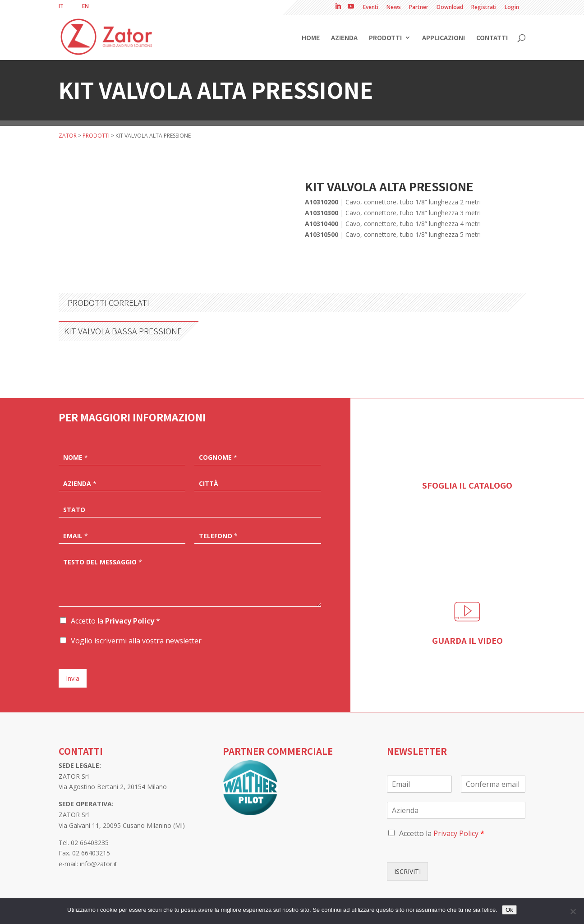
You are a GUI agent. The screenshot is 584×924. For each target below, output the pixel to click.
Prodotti (385, 38)
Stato (74, 510)
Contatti (492, 38)
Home (311, 38)
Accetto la (115, 621)
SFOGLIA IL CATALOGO (467, 485)
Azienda (344, 38)
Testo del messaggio (103, 562)
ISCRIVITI (407, 871)
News (394, 8)
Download (450, 8)
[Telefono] (258, 535)
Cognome (218, 457)
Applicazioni (444, 38)
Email (76, 536)
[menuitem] (61, 6)
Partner (419, 8)
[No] (573, 911)
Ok (509, 910)
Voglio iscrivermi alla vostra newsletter (136, 641)
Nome (76, 457)
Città (209, 484)
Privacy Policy (130, 621)
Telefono (218, 536)
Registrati (484, 8)
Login (512, 8)
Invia (73, 678)
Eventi (371, 8)
